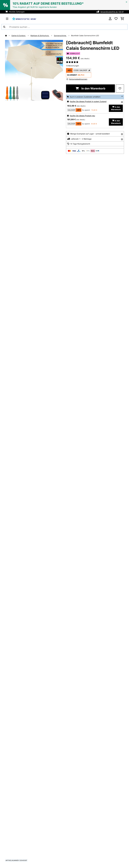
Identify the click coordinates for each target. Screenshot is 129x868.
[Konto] (110, 19)
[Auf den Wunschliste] (120, 88)
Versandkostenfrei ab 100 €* (112, 12)
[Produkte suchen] (64, 27)
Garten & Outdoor (19, 36)
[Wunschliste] (116, 19)
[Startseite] (8, 36)
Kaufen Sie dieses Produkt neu (82, 116)
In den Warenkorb (90, 88)
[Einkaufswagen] (122, 19)
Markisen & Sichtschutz (40, 36)
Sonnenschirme (60, 36)
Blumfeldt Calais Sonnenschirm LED (85, 36)
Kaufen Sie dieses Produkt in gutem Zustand (88, 101)
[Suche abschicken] (4, 27)
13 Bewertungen (72, 66)
